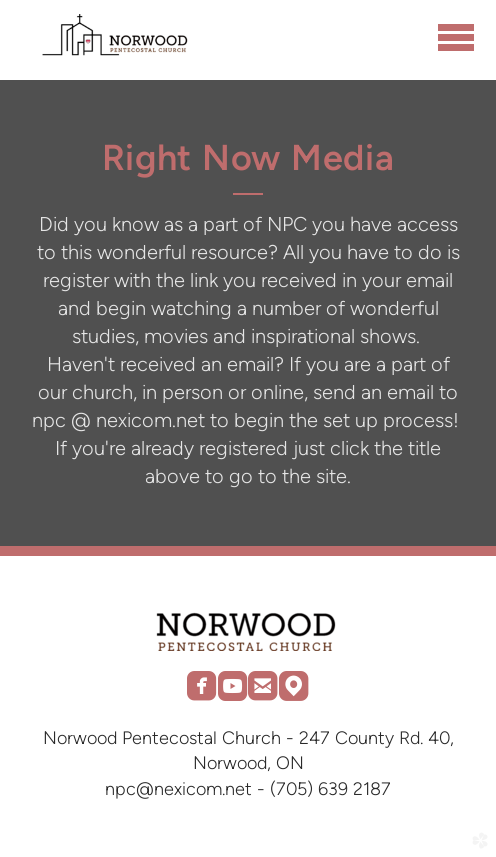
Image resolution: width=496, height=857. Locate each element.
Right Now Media (248, 157)
